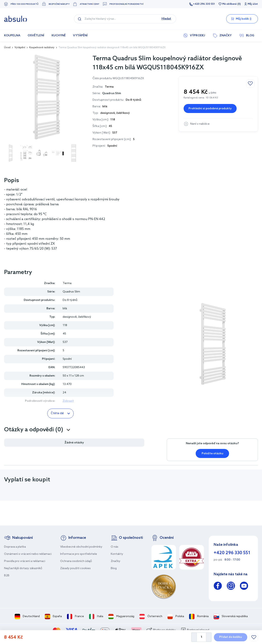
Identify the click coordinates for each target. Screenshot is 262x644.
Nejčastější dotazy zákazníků (23, 568)
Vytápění (20, 48)
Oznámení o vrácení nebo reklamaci (28, 554)
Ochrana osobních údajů (76, 561)
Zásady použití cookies (75, 568)
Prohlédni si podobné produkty (210, 109)
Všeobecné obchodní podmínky (81, 547)
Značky (116, 561)
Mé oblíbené (229, 4)
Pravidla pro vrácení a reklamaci (25, 561)
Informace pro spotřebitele (79, 554)
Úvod (7, 48)
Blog (114, 568)
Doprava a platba (15, 547)
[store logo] (16, 19)
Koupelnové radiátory (42, 48)
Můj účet (253, 4)
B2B (7, 576)
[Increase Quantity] (209, 637)
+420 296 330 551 (204, 4)
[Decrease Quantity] (194, 637)
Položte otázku (212, 454)
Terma (67, 283)
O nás (115, 547)
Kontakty (117, 554)
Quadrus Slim (112, 93)
